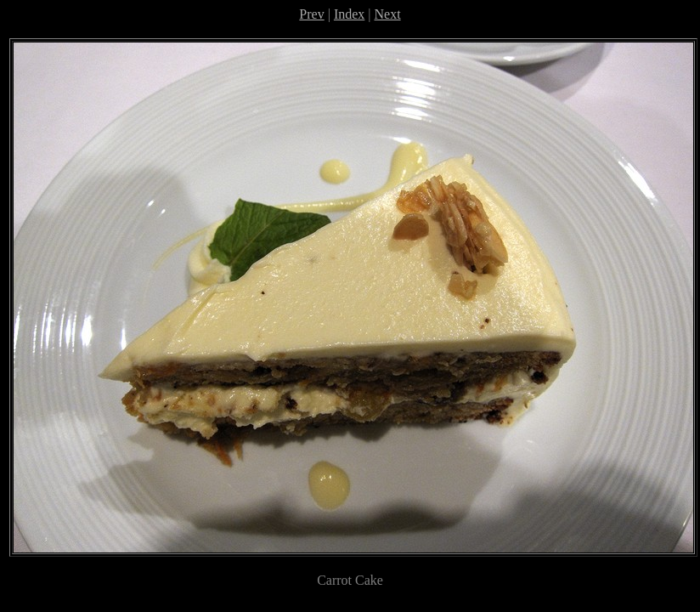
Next (388, 14)
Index (349, 14)
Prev (311, 14)
